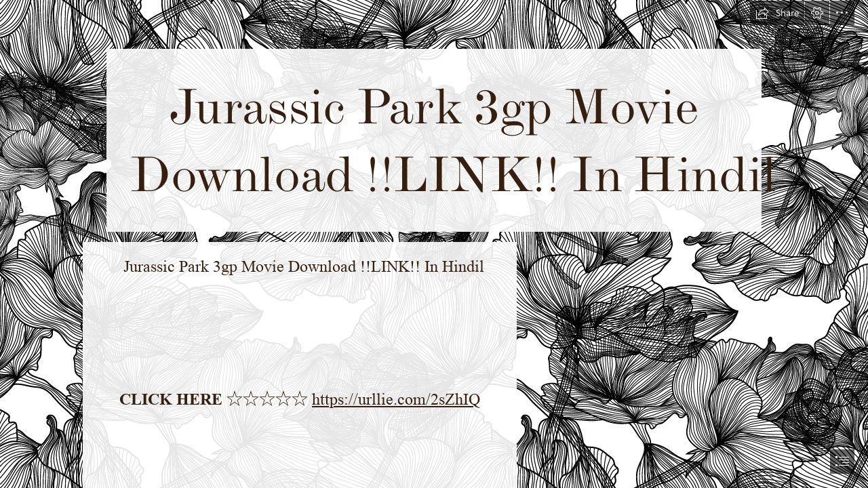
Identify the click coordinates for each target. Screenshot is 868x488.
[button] (777, 13)
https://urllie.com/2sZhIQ (396, 400)
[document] (434, 244)
